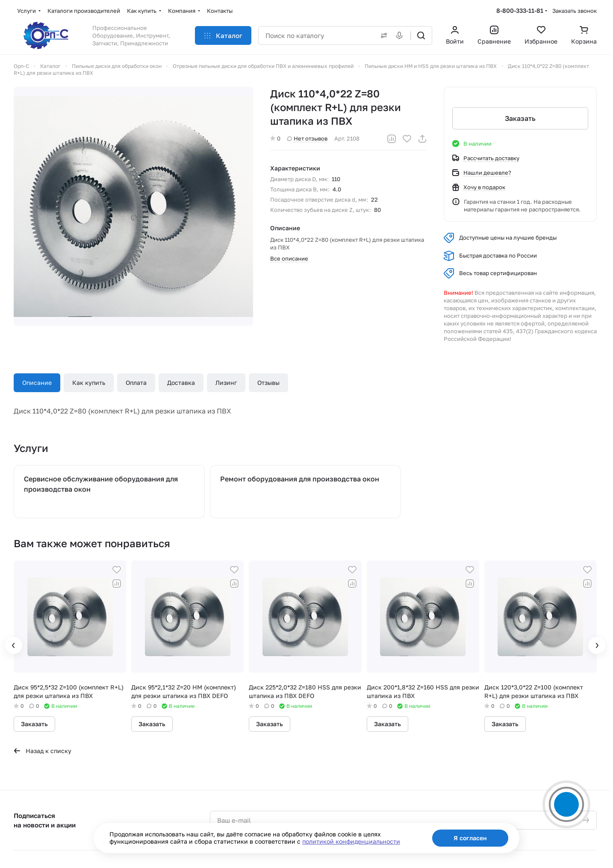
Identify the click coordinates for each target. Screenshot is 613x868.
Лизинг (226, 383)
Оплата (136, 383)
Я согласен (470, 838)
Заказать (520, 118)
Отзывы (268, 383)
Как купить (89, 383)
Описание (37, 383)
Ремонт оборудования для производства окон (300, 479)
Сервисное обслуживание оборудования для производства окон (101, 484)
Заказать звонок (575, 11)
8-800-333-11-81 (520, 10)
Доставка (181, 383)
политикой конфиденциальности (351, 841)
